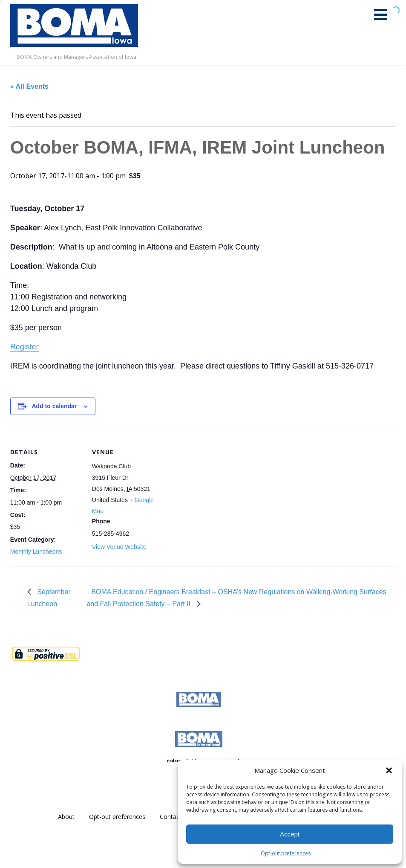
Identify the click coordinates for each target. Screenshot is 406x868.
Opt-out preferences (286, 853)
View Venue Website (119, 547)
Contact (171, 817)
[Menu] (381, 14)
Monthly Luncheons (36, 552)
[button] (389, 770)
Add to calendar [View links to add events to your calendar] (54, 406)
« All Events (29, 86)
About (66, 817)
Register (24, 347)
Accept (290, 834)
